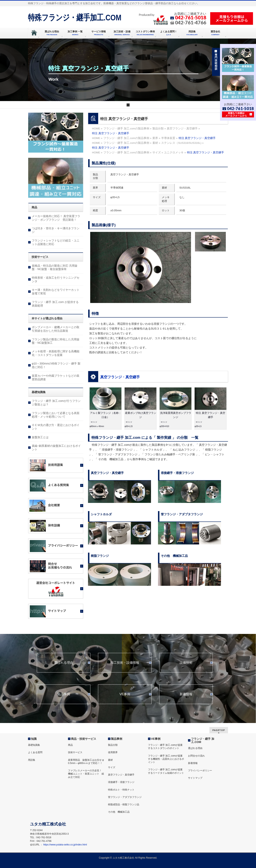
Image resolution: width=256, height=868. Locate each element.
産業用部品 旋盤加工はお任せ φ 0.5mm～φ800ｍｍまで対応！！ (86, 762)
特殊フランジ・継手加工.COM (75, 17)
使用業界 (113, 752)
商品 (70, 745)
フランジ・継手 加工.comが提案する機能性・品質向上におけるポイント (166, 759)
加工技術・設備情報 (125, 663)
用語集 (32, 760)
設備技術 (186, 663)
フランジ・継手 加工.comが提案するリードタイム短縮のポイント (166, 771)
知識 (34, 739)
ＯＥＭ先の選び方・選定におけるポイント (56, 427)
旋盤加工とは (40, 437)
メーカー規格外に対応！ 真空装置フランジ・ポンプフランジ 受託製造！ (56, 218)
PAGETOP (219, 730)
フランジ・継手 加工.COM (203, 740)
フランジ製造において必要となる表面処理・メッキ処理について (56, 415)
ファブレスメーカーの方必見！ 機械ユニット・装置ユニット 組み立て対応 (86, 774)
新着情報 (186, 694)
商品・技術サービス (84, 739)
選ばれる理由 (64, 663)
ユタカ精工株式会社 (123, 858)
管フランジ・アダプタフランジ (125, 797)
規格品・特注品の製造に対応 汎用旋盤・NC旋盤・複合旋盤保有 (55, 267)
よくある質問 (35, 752)
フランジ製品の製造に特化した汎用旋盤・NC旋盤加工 (56, 341)
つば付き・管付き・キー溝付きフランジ (56, 230)
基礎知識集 (34, 745)
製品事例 (64, 694)
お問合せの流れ (196, 756)
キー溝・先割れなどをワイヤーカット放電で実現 (56, 292)
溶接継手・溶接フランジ (121, 782)
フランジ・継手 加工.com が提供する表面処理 (55, 304)
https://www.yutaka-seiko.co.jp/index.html (65, 845)
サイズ (112, 767)
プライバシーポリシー (200, 771)
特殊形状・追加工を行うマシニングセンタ (56, 279)
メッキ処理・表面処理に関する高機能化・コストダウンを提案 (56, 353)
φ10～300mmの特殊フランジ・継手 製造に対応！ (56, 365)
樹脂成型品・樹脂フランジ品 (124, 804)
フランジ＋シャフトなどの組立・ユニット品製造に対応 (56, 242)
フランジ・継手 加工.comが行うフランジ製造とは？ (56, 403)
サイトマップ (195, 778)
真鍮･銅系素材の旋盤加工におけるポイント (56, 448)
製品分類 (113, 745)
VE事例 (125, 694)
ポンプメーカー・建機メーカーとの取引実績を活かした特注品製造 (56, 329)
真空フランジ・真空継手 (120, 377)
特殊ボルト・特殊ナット (121, 790)
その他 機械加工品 (119, 812)
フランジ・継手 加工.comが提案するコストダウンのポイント (165, 747)
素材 (110, 760)
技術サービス (75, 752)
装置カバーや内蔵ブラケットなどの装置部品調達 (56, 377)
